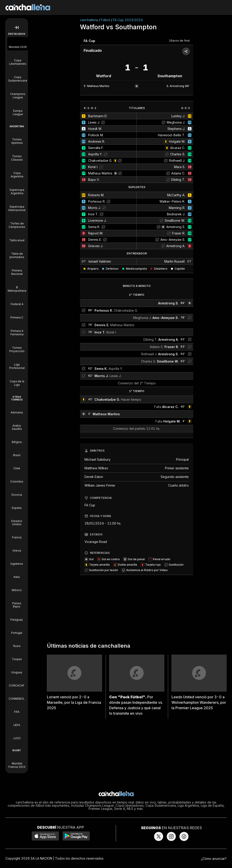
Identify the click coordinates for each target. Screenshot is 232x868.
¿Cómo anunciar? (214, 859)
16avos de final (179, 41)
